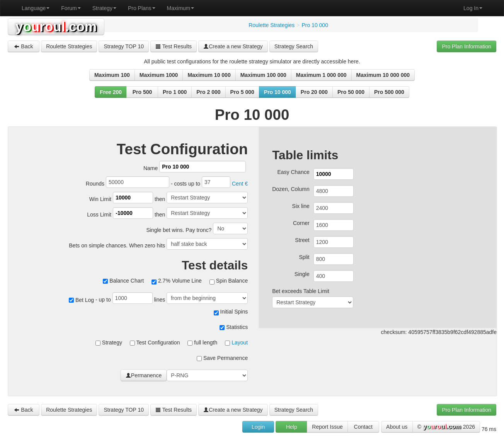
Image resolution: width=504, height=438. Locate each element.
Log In (473, 8)
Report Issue (327, 427)
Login (258, 427)
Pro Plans (142, 8)
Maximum (181, 8)
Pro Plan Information (467, 46)
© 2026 (446, 427)
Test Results (174, 46)
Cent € (240, 184)
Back (23, 46)
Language (36, 8)
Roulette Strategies (69, 46)
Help (292, 427)
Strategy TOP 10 (124, 46)
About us (397, 427)
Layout (240, 343)
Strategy (104, 8)
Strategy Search (294, 46)
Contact (363, 427)
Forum (71, 8)
